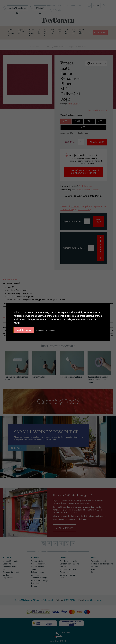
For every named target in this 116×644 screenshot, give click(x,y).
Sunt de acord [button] (24, 330)
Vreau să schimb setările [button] (46, 330)
